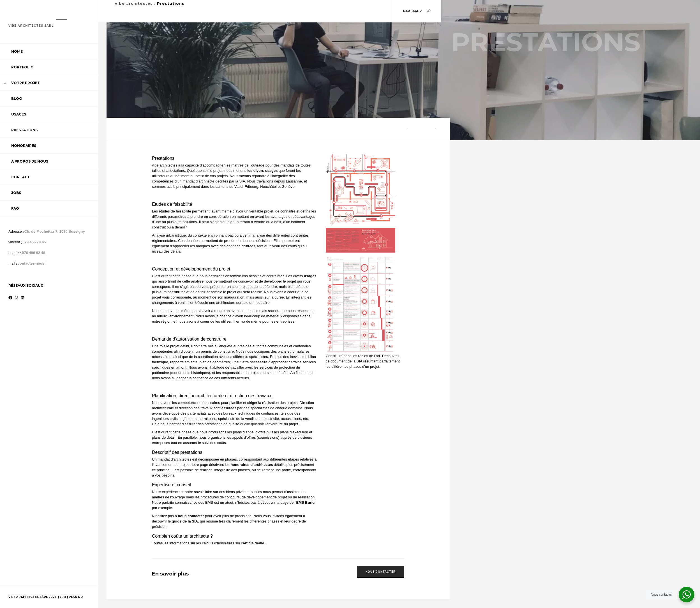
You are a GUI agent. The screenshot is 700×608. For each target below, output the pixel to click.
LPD (63, 597)
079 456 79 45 (34, 242)
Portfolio (22, 67)
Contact (20, 177)
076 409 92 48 (34, 253)
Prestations (24, 130)
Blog (17, 99)
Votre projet (26, 83)
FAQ (15, 208)
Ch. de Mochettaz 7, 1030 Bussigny (55, 231)
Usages (19, 114)
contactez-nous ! (32, 263)
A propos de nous (30, 161)
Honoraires (24, 146)
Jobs (16, 193)
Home (17, 51)
